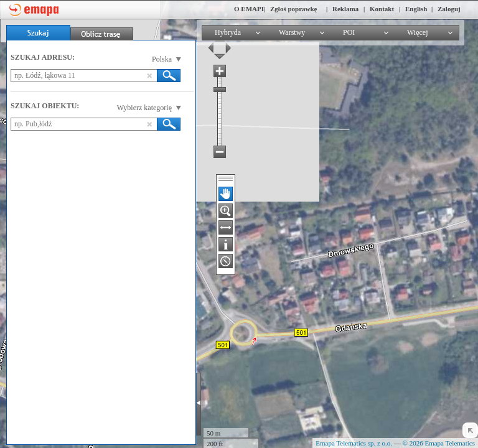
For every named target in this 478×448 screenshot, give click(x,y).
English (416, 9)
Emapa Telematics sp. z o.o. (354, 443)
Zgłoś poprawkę (294, 9)
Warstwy (292, 32)
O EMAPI (249, 9)
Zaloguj (449, 9)
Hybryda (228, 32)
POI (349, 32)
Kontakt (382, 9)
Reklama (345, 9)
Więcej (418, 32)
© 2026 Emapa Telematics (439, 443)
